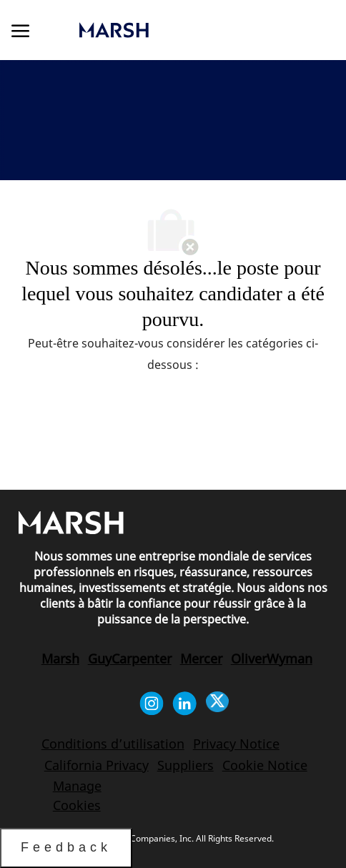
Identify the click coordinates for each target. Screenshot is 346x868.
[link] (164, 30)
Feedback (66, 847)
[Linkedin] (184, 704)
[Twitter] (217, 704)
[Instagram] (152, 704)
